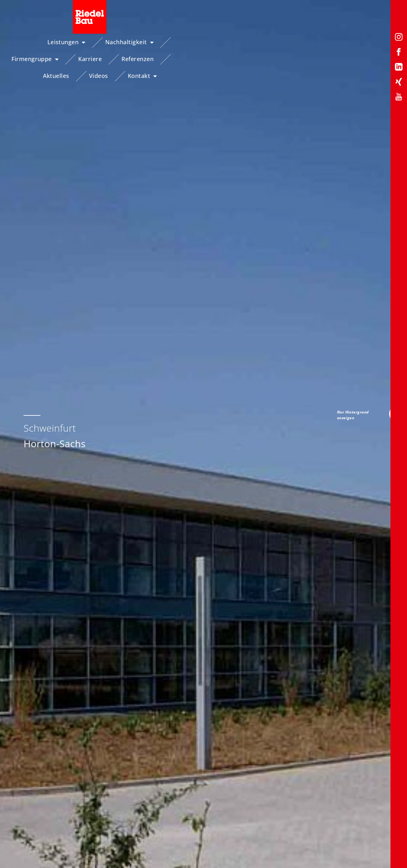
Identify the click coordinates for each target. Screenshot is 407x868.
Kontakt (375, 59)
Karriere (238, 42)
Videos (376, 42)
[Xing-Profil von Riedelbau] (399, 83)
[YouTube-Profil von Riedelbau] (399, 98)
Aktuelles (334, 42)
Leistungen (52, 42)
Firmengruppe (183, 42)
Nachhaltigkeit (115, 42)
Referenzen (285, 42)
